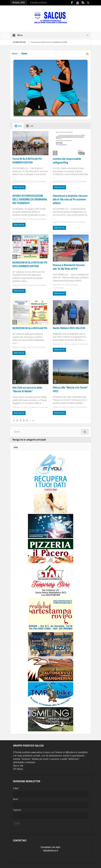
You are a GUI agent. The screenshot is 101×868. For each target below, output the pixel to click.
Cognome (17, 810)
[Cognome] (50, 816)
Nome (15, 799)
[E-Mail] (50, 794)
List (29, 126)
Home (15, 54)
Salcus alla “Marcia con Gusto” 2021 (71, 389)
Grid (17, 126)
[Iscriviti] (17, 824)
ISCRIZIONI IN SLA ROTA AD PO (30, 328)
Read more (19, 187)
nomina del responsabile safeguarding (67, 161)
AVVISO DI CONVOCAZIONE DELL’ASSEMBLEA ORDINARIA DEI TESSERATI (30, 199)
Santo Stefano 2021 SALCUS (69, 328)
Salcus (32, 182)
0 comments (41, 182)
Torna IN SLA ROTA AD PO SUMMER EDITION (49, 42)
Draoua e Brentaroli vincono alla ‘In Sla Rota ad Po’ (69, 267)
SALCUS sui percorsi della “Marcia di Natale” (27, 389)
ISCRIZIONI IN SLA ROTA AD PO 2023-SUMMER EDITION (30, 264)
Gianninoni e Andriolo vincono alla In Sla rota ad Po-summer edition (70, 199)
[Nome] (50, 805)
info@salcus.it (50, 851)
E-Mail (16, 788)
